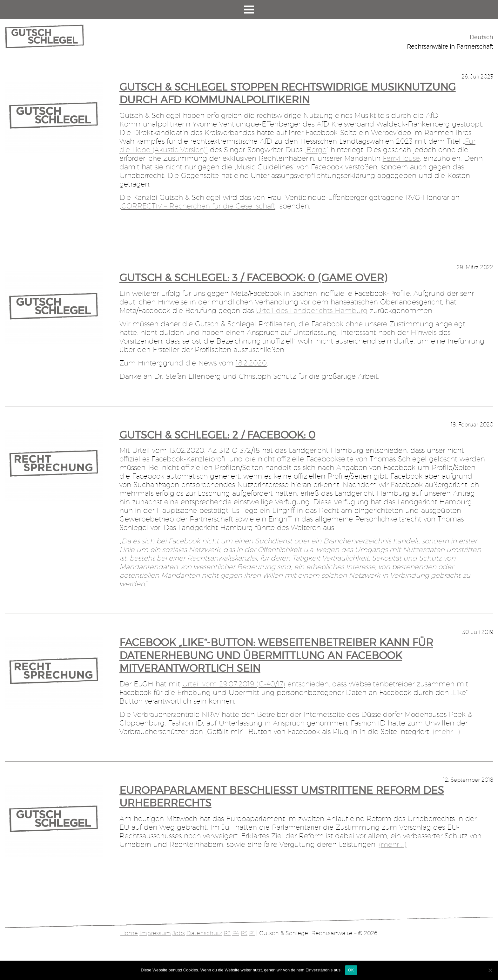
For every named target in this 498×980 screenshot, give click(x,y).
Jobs (179, 933)
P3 (244, 933)
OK (351, 970)
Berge (316, 150)
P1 (252, 933)
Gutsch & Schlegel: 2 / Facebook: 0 (217, 435)
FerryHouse (401, 158)
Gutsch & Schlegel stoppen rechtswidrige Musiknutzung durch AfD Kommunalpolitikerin (288, 93)
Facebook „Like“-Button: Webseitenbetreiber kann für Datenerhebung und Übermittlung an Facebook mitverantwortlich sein (276, 655)
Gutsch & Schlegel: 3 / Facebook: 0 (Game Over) (253, 278)
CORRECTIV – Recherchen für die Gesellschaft (198, 206)
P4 (236, 933)
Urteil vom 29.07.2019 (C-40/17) (234, 684)
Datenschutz (204, 933)
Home (129, 933)
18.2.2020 (251, 363)
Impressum (155, 933)
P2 (227, 933)
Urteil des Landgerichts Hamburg (312, 310)
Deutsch (481, 37)
